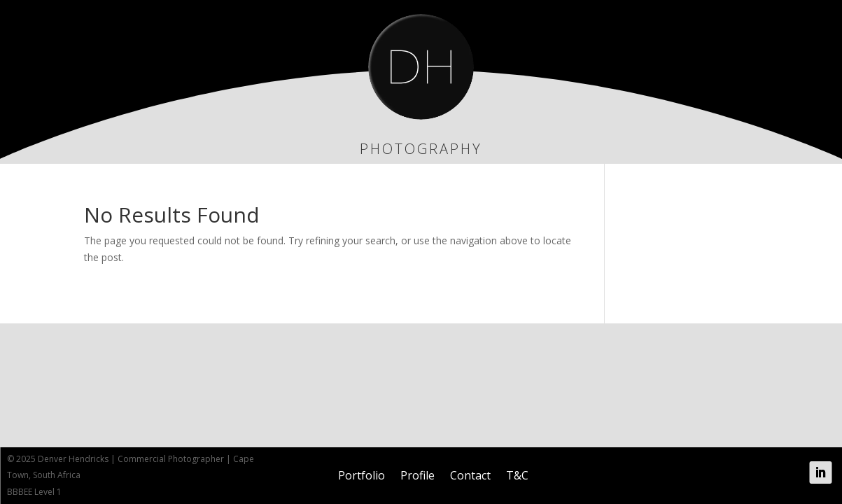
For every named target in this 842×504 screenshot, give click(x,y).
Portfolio (362, 475)
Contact (470, 475)
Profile (418, 475)
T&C (517, 475)
